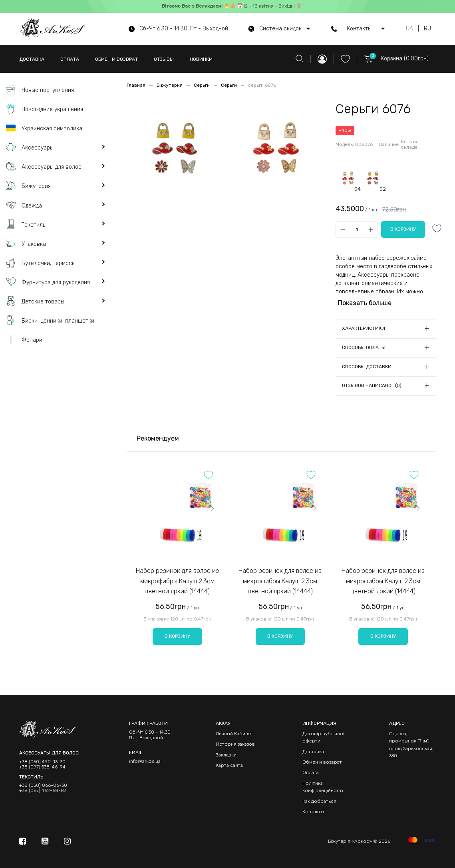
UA (409, 29)
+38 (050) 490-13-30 (42, 762)
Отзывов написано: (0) (372, 385)
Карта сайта (229, 765)
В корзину (177, 636)
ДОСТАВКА (32, 59)
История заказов (235, 744)
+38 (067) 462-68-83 (43, 791)
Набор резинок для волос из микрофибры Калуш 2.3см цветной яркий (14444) (177, 581)
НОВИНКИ (201, 59)
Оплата (311, 772)
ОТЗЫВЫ (164, 59)
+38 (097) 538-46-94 (42, 767)
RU (427, 29)
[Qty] (357, 229)
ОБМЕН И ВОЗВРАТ (116, 59)
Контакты (313, 812)
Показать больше (365, 303)
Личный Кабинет (234, 734)
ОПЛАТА (70, 59)
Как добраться (319, 801)
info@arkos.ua (145, 761)
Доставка (313, 752)
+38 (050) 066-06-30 (43, 785)
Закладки (226, 755)
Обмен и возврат (322, 762)
